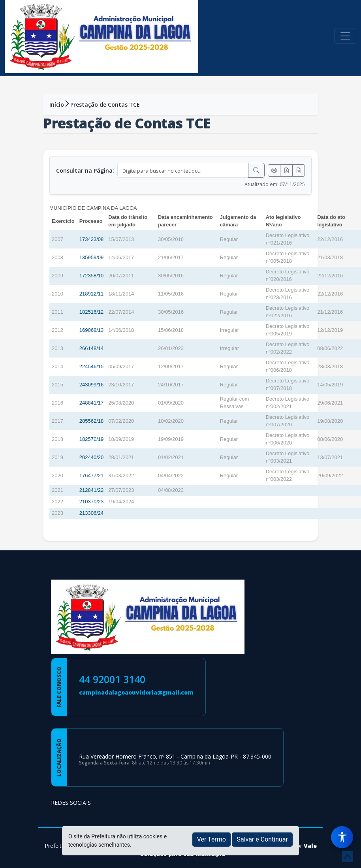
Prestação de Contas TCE (105, 104)
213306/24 (91, 513)
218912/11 (91, 294)
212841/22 (91, 490)
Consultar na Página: (85, 170)
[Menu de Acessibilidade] (342, 837)
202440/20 (91, 457)
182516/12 (91, 312)
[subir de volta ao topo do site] (348, 857)
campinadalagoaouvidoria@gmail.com (136, 692)
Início (57, 104)
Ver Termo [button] (212, 839)
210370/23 (91, 502)
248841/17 (91, 403)
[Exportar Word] (299, 170)
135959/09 (91, 257)
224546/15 (91, 366)
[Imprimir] (274, 170)
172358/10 (91, 276)
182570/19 (91, 439)
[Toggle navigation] (345, 36)
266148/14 (91, 348)
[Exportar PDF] (286, 170)
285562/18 (91, 421)
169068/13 (91, 330)
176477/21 (91, 475)
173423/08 (91, 239)
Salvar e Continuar (262, 839)
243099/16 (91, 385)
